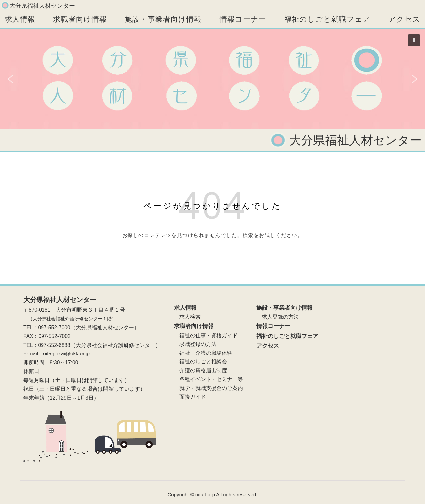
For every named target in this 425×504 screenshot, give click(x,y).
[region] (212, 79)
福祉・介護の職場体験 (203, 353)
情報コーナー (243, 19)
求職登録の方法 (195, 344)
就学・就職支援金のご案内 (209, 388)
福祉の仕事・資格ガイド (206, 335)
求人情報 (20, 19)
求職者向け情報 (80, 19)
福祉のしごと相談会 (201, 362)
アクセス (404, 19)
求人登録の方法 (278, 317)
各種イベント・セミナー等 (209, 379)
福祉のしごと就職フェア (327, 19)
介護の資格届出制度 (201, 371)
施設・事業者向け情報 (163, 19)
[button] (414, 40)
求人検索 (187, 317)
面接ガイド (190, 397)
